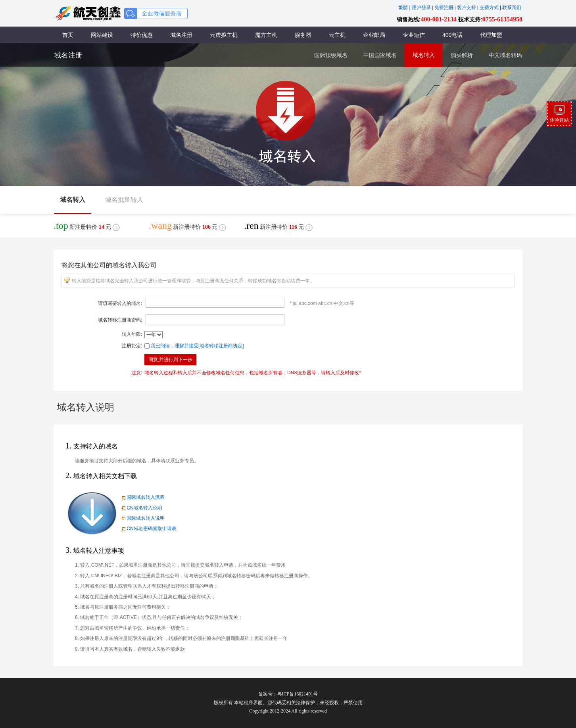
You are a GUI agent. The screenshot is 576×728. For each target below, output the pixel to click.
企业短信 (414, 35)
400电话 (452, 35)
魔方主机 (266, 35)
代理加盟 (491, 35)
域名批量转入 (124, 200)
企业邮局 (374, 35)
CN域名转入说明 (141, 508)
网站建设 (102, 35)
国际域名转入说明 (142, 518)
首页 (68, 35)
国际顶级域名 (331, 55)
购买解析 (462, 55)
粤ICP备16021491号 (298, 694)
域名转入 (424, 55)
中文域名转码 (505, 55)
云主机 (337, 35)
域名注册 (181, 35)
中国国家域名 (380, 55)
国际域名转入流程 (142, 497)
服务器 (303, 35)
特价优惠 (142, 35)
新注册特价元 (87, 226)
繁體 (403, 8)
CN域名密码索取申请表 (148, 529)
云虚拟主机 (224, 35)
